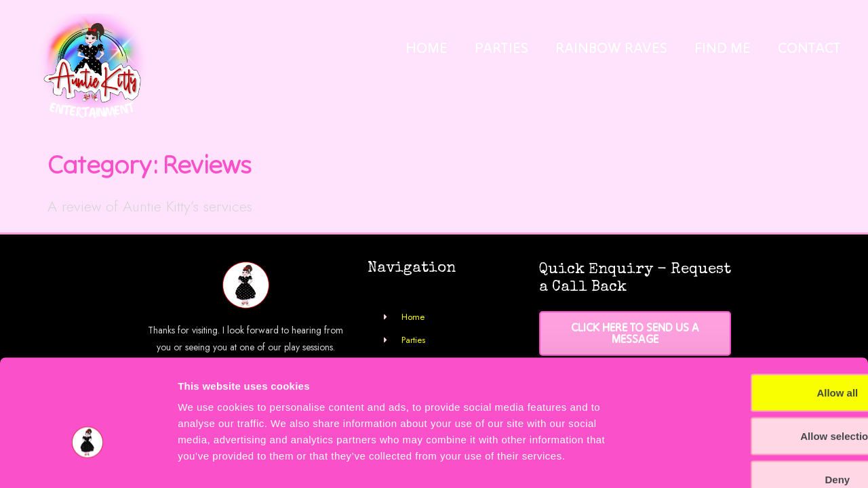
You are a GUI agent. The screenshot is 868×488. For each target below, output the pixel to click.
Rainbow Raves (611, 47)
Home (427, 47)
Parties (501, 47)
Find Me (723, 47)
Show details (712, 461)
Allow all (755, 312)
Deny (755, 399)
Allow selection (754, 355)
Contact (809, 47)
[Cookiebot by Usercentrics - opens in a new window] (88, 462)
